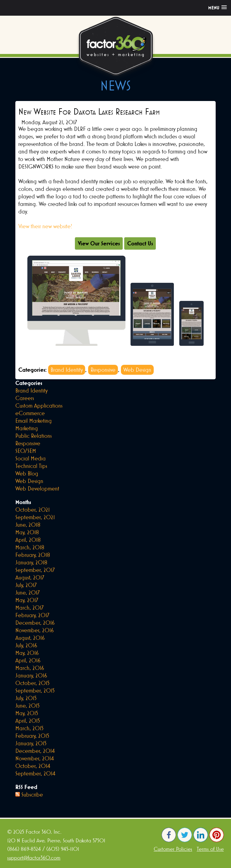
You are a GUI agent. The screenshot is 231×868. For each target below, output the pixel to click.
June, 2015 (28, 705)
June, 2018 (28, 525)
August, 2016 (30, 638)
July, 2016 (26, 645)
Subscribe (32, 794)
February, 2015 (32, 736)
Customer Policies (173, 849)
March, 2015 (29, 728)
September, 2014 (35, 773)
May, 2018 (27, 532)
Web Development (37, 488)
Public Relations (34, 436)
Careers (25, 398)
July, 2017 (26, 585)
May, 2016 (27, 653)
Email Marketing (34, 421)
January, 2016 (31, 675)
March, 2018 (30, 547)
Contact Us (140, 243)
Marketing (27, 428)
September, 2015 (35, 690)
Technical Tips (31, 466)
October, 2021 (32, 510)
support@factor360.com (34, 858)
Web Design (137, 370)
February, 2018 (33, 555)
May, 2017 (27, 600)
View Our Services (99, 243)
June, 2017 (28, 592)
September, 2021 (35, 517)
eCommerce (30, 413)
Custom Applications (39, 406)
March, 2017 (29, 608)
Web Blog (27, 473)
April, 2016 (28, 660)
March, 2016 (30, 668)
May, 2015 (27, 713)
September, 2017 (35, 570)
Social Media (31, 458)
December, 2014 (35, 751)
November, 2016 (35, 630)
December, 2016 (35, 623)
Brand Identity (67, 370)
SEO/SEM (26, 451)
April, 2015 (28, 721)
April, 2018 (28, 540)
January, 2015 (31, 743)
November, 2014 (35, 758)
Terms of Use (210, 849)
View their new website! (45, 226)
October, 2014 (33, 766)
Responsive (103, 370)
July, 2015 (26, 698)
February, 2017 (32, 615)
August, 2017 (30, 577)
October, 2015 (32, 683)
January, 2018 (31, 562)
